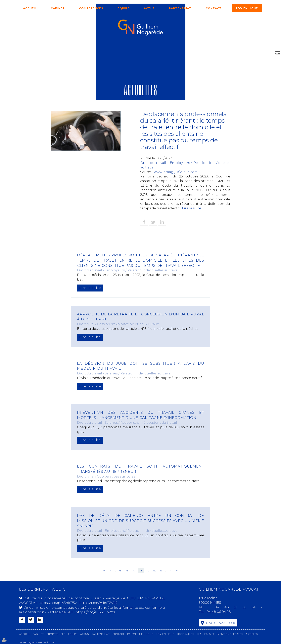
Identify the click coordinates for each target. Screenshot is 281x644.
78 (141, 571)
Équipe (123, 8)
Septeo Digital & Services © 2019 (37, 642)
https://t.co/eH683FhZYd (95, 612)
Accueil (30, 8)
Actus (149, 8)
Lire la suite (192, 208)
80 (155, 571)
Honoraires (186, 634)
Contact (214, 8)
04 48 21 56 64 (238, 607)
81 (161, 571)
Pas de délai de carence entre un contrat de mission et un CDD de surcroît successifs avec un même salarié (141, 521)
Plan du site (206, 634)
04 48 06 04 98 (219, 612)
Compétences (91, 8)
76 (127, 571)
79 (148, 571)
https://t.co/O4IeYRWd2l (99, 603)
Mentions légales (230, 634)
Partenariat (180, 8)
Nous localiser (221, 623)
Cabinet (58, 8)
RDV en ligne (247, 8)
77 (134, 571)
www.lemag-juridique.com (176, 172)
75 (120, 571)
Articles (252, 634)
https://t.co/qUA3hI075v (57, 603)
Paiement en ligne (140, 634)
